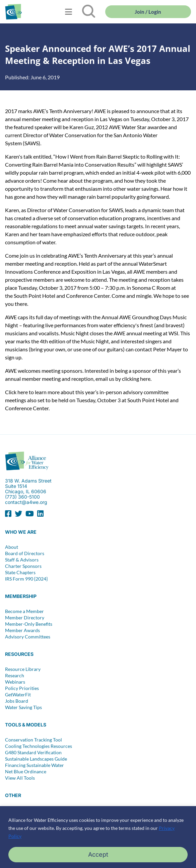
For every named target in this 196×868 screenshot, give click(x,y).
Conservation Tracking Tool (34, 740)
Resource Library (23, 669)
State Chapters (20, 573)
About (12, 547)
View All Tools (20, 778)
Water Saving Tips (23, 707)
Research (15, 676)
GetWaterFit (18, 695)
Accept (98, 854)
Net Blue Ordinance (26, 772)
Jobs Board (17, 701)
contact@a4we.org (26, 502)
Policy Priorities (22, 688)
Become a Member (24, 611)
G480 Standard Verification (33, 753)
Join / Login (148, 12)
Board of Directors (25, 553)
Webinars (15, 682)
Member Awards (22, 630)
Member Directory (25, 618)
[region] (98, 837)
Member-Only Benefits (29, 624)
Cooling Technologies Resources (39, 746)
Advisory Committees (28, 637)
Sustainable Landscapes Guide (36, 759)
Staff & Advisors (22, 560)
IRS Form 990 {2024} (26, 579)
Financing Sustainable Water (35, 765)
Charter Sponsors (23, 566)
